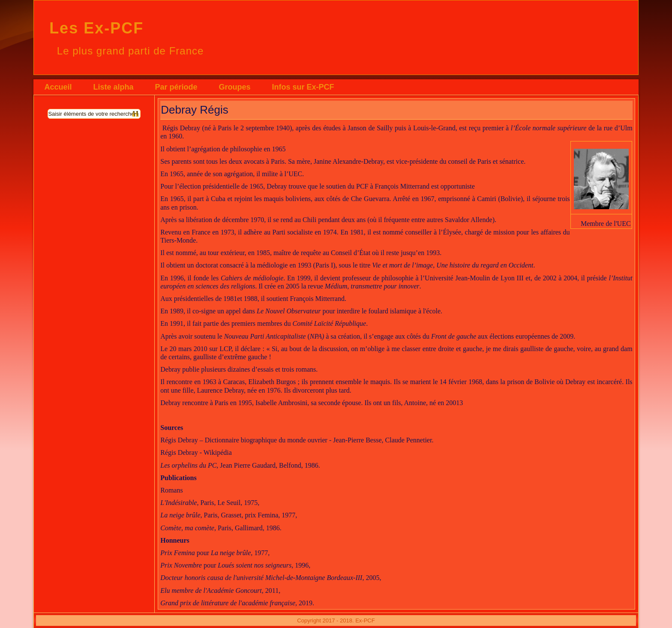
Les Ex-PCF (96, 28)
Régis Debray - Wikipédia (196, 452)
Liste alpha (113, 87)
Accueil (58, 87)
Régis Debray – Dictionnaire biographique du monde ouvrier (244, 440)
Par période (176, 87)
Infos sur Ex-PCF (303, 87)
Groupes (234, 87)
